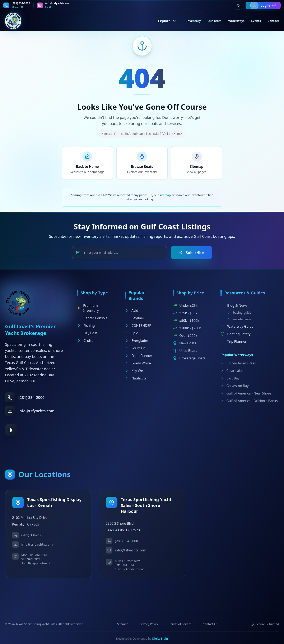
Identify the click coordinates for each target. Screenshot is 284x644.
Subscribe (192, 253)
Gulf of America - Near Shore (246, 393)
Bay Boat (87, 333)
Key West (135, 371)
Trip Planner (234, 341)
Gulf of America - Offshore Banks (249, 401)
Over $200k (185, 336)
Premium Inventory (88, 308)
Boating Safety (235, 334)
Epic (131, 333)
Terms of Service (180, 624)
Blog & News (234, 305)
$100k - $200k (187, 328)
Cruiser (86, 341)
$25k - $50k (185, 313)
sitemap (165, 195)
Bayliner (134, 318)
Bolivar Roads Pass (238, 363)
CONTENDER (138, 326)
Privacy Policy (149, 624)
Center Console (92, 318)
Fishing (86, 326)
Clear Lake (232, 371)
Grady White (138, 363)
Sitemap (123, 624)
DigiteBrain (160, 638)
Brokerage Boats (189, 358)
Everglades (137, 341)
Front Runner (138, 356)
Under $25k (185, 305)
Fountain (135, 348)
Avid (131, 311)
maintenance (239, 319)
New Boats (184, 343)
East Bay (230, 378)
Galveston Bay (235, 386)
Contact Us (210, 624)
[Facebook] (11, 430)
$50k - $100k (186, 321)
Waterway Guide (237, 326)
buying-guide (239, 312)
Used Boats (185, 351)
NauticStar (136, 378)
